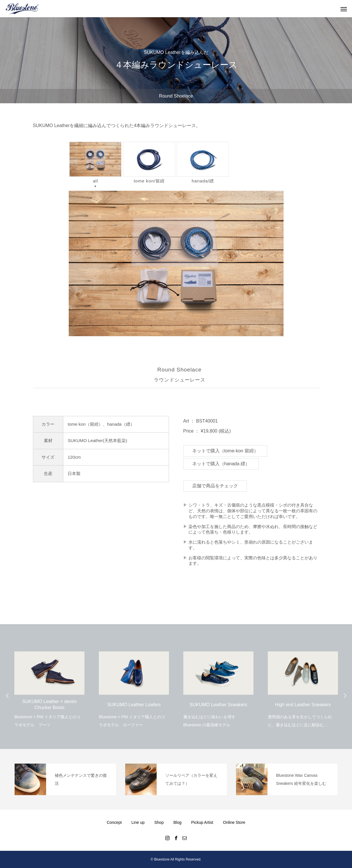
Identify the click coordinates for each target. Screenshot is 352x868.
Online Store (234, 822)
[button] (176, 263)
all (95, 162)
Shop (159, 822)
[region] (176, 263)
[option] (49, 686)
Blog (177, 822)
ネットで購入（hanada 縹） (221, 464)
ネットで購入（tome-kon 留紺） (225, 451)
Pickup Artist (202, 822)
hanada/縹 (203, 162)
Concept (114, 822)
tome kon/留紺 (149, 162)
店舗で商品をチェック (215, 486)
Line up (138, 822)
